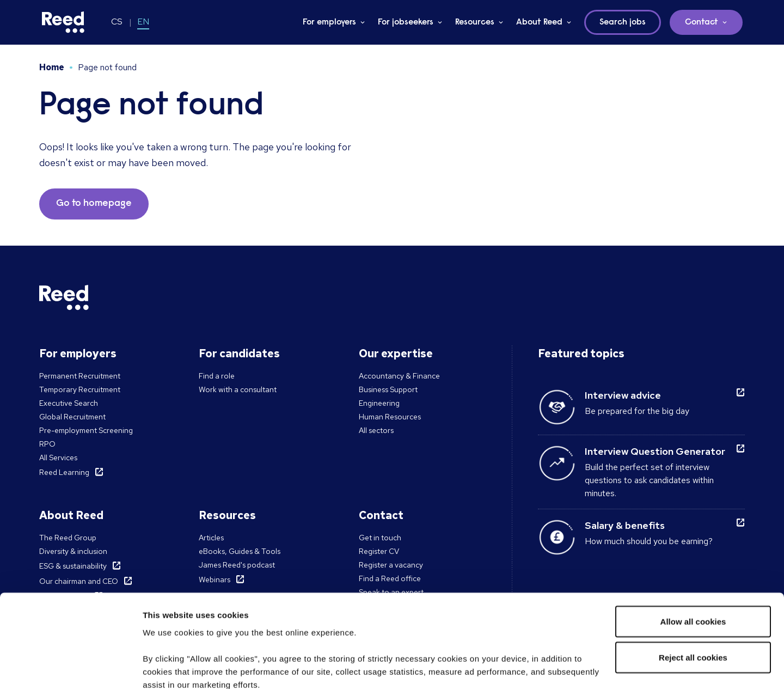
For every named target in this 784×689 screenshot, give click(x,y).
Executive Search (69, 403)
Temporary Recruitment (80, 389)
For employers (329, 22)
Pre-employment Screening (86, 430)
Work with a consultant (238, 389)
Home (52, 67)
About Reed (539, 22)
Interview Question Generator (655, 451)
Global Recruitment (72, 417)
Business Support (388, 389)
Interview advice (623, 395)
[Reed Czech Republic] (63, 22)
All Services (58, 458)
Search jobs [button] (623, 22)
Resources (475, 22)
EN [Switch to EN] (143, 22)
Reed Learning (64, 472)
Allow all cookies (693, 536)
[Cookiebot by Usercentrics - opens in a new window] (71, 668)
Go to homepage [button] (94, 204)
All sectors (376, 430)
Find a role (217, 376)
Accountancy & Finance (399, 376)
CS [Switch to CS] (117, 22)
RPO (47, 444)
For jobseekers (406, 22)
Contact (702, 22)
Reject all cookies (693, 572)
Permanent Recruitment (80, 376)
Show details (168, 667)
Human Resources (390, 417)
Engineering (379, 403)
